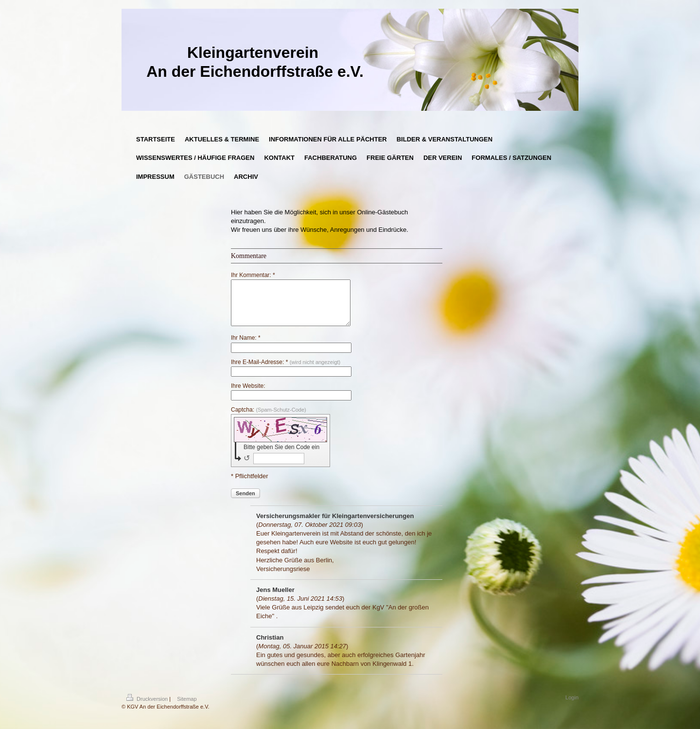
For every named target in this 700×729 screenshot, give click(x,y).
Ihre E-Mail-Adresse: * (286, 371)
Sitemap (187, 708)
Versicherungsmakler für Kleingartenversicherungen (335, 525)
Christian (270, 646)
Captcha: (269, 418)
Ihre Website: (248, 395)
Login (572, 706)
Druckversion (148, 708)
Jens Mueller (275, 599)
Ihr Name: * (246, 347)
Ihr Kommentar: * (253, 275)
